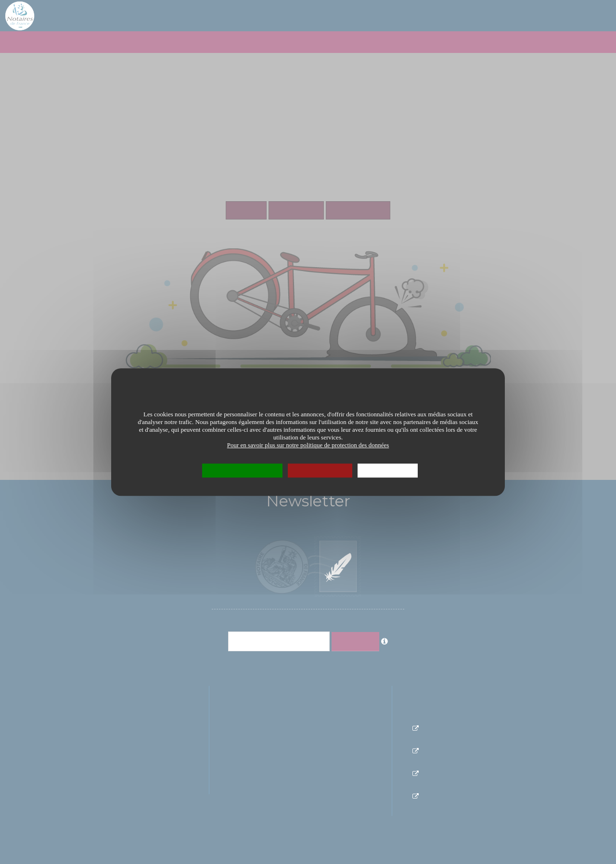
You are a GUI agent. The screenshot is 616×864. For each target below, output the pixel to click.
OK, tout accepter (242, 470)
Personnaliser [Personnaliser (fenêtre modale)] (388, 470)
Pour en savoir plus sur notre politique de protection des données (308, 445)
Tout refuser (320, 470)
